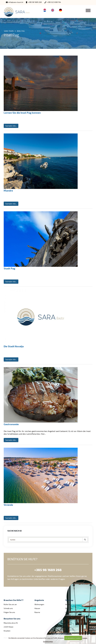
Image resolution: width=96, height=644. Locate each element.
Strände (8, 505)
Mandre (8, 191)
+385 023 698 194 (53, 2)
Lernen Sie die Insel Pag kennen (22, 113)
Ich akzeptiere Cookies (73, 638)
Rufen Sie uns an (10, 604)
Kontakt (68, 624)
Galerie (68, 620)
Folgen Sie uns (9, 612)
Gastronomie (11, 424)
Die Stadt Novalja (14, 346)
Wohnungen (39, 604)
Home (68, 604)
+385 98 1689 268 (34, 2)
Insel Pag (69, 616)
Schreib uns (8, 608)
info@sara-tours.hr (15, 2)
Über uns (69, 608)
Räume (37, 612)
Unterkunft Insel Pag (73, 612)
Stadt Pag (9, 268)
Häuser (37, 608)
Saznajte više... (11, 126)
